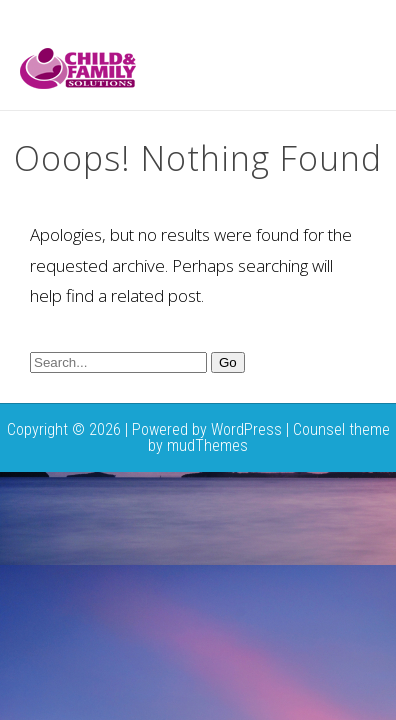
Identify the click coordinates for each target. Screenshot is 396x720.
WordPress (246, 429)
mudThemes (207, 445)
